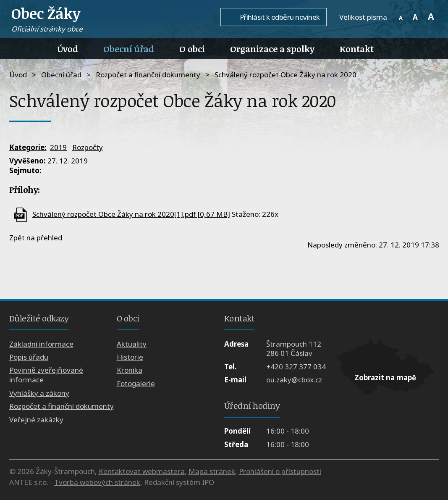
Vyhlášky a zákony (39, 393)
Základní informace (41, 344)
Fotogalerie (136, 383)
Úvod (68, 49)
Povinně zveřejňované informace (46, 375)
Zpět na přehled (36, 238)
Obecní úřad (129, 49)
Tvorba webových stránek (97, 482)
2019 (58, 147)
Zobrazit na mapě (385, 378)
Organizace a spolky (272, 49)
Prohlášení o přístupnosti (280, 471)
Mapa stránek (212, 471)
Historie (130, 357)
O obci (192, 49)
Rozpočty (88, 147)
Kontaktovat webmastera (142, 471)
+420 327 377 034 (296, 367)
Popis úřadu (29, 357)
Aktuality (132, 344)
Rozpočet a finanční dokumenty (148, 75)
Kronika (130, 370)
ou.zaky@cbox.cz (294, 380)
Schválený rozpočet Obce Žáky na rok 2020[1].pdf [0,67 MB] (131, 214)
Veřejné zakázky (36, 420)
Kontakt (357, 49)
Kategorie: (28, 147)
